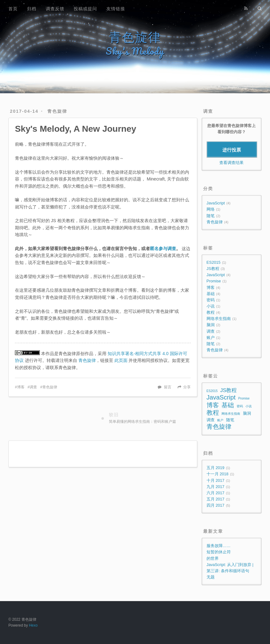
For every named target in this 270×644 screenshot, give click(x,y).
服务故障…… (219, 546)
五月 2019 (216, 468)
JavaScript (216, 203)
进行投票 (232, 150)
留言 (168, 387)
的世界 (213, 559)
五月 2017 (216, 499)
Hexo (33, 625)
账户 (211, 338)
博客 (21, 387)
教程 (211, 313)
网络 (211, 209)
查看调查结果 (231, 163)
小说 (211, 306)
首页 (13, 9)
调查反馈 (55, 9)
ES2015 (214, 263)
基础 (211, 294)
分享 (187, 387)
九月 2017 (216, 487)
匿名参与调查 (163, 249)
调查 (33, 387)
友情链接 (116, 9)
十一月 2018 (218, 474)
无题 (211, 577)
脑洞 (211, 325)
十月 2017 (216, 481)
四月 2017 (216, 505)
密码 (211, 300)
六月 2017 (216, 493)
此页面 (121, 360)
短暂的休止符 (219, 552)
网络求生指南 (219, 319)
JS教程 (213, 269)
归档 (32, 9)
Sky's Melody (135, 51)
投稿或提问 (85, 9)
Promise (214, 281)
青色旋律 (135, 37)
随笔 (211, 216)
